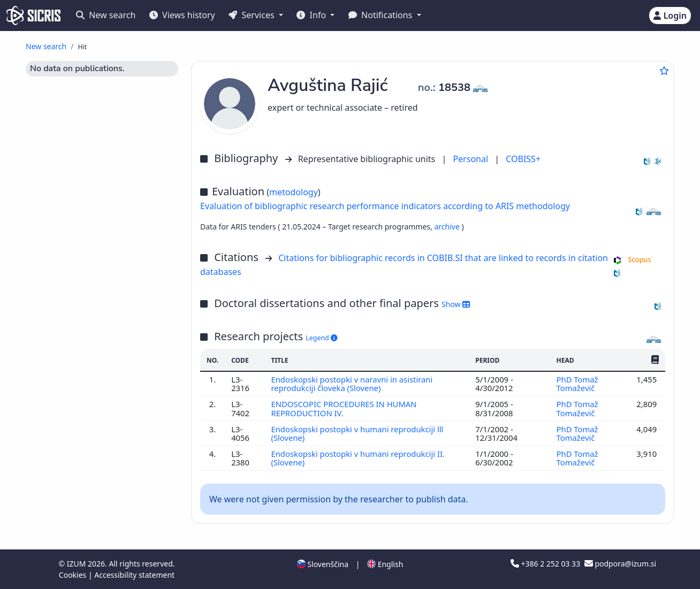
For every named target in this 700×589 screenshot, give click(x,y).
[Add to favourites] (664, 71)
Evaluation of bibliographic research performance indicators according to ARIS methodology (385, 206)
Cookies (74, 575)
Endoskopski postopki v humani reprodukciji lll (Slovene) (357, 433)
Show (456, 304)
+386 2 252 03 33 (546, 564)
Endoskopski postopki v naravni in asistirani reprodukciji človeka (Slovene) (352, 384)
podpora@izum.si (620, 564)
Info (312, 15)
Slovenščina (323, 564)
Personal (471, 159)
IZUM (77, 564)
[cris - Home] (33, 16)
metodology (294, 192)
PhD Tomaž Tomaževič (577, 384)
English (385, 564)
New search (106, 15)
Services (252, 15)
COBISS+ (523, 159)
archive (448, 227)
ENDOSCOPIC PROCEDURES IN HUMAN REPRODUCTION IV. (344, 408)
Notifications (382, 15)
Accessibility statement (134, 575)
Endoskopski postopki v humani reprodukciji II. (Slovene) (357, 458)
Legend (321, 338)
